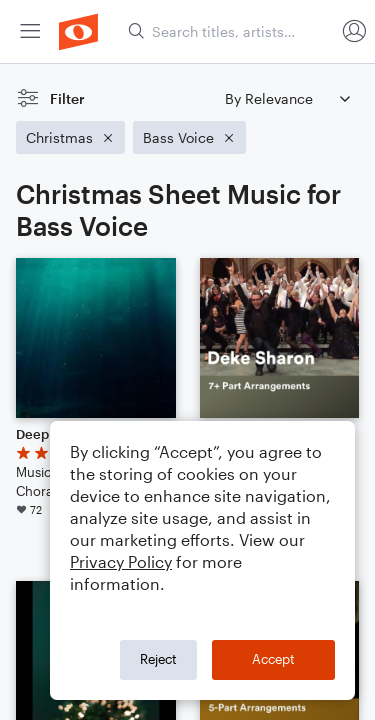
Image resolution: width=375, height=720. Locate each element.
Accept (273, 659)
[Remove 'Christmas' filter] (70, 137)
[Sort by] (287, 98)
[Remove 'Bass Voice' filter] (189, 137)
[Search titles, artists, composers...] (231, 31)
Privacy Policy (121, 561)
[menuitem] (30, 31)
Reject (158, 659)
